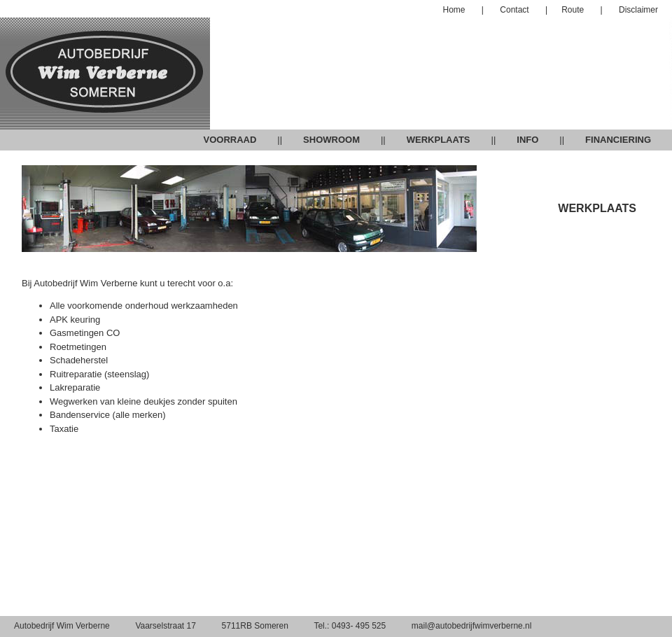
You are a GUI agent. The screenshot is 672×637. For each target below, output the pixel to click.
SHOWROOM (331, 140)
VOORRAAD (230, 140)
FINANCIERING (618, 140)
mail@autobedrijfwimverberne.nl (472, 626)
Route (573, 10)
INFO (527, 140)
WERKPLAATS (439, 140)
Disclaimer (637, 10)
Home (454, 10)
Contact (516, 10)
